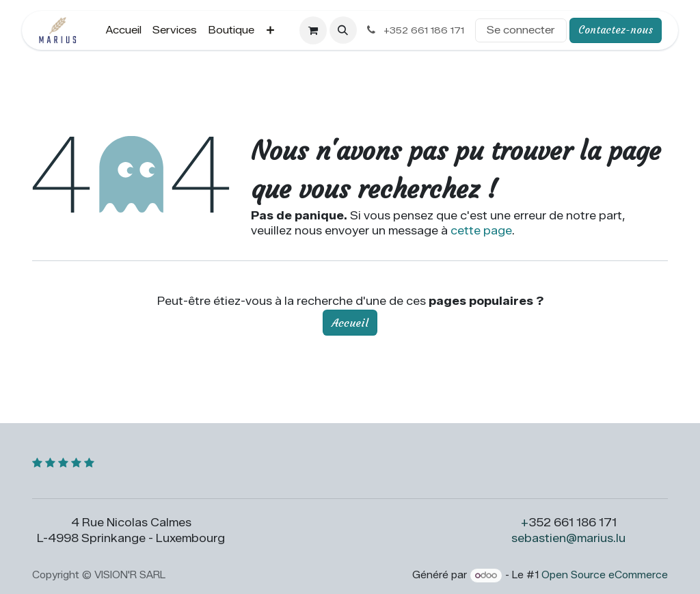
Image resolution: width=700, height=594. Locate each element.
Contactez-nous (616, 30)
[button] (343, 30)
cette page (481, 231)
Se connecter (521, 30)
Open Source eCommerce (605, 575)
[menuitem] (124, 30)
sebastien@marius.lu (568, 538)
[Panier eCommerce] (313, 30)
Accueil (350, 323)
